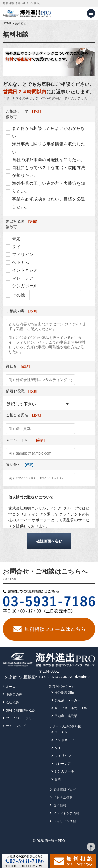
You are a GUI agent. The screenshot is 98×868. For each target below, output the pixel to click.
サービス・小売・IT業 (71, 714)
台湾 (58, 786)
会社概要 (13, 709)
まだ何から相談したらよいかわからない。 (48, 132)
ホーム (11, 693)
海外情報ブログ (65, 796)
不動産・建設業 (66, 722)
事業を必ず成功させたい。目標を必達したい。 (48, 203)
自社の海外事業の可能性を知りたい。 (48, 160)
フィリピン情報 (65, 827)
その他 (18, 295)
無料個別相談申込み (21, 716)
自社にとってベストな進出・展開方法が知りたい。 (48, 172)
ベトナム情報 (63, 804)
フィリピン (23, 254)
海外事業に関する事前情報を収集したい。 (48, 148)
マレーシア (23, 278)
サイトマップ (16, 732)
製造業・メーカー (68, 707)
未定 (16, 239)
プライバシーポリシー (22, 724)
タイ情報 (60, 812)
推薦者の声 (14, 701)
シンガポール (25, 286)
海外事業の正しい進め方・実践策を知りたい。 (48, 187)
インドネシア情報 (66, 820)
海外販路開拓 (64, 699)
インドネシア (25, 270)
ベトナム (21, 262)
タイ (16, 247)
